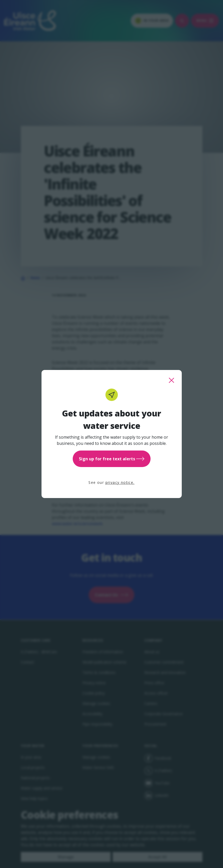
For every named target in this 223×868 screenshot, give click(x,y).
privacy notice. (120, 482)
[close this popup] (171, 380)
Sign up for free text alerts (112, 459)
